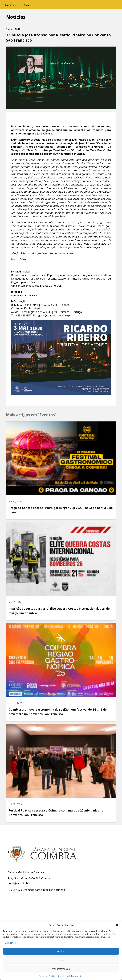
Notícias (16, 17)
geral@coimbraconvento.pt (55, 315)
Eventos (28, 5)
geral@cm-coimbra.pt (20, 883)
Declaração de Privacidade (70, 976)
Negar (61, 960)
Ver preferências (61, 969)
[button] (117, 925)
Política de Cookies (47, 976)
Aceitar (61, 951)
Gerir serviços (11, 943)
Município (11, 5)
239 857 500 (15, 890)
